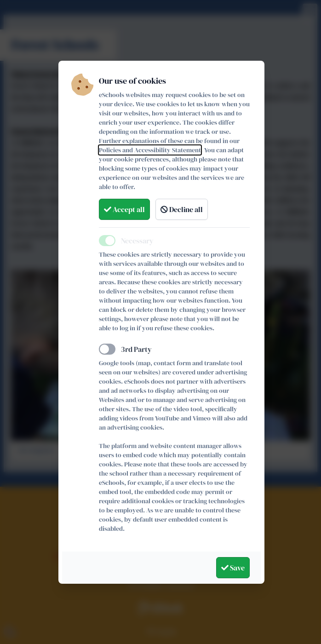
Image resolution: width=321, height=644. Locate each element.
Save (233, 568)
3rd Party (136, 349)
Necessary (137, 241)
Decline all (182, 209)
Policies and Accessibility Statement (150, 150)
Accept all (124, 209)
